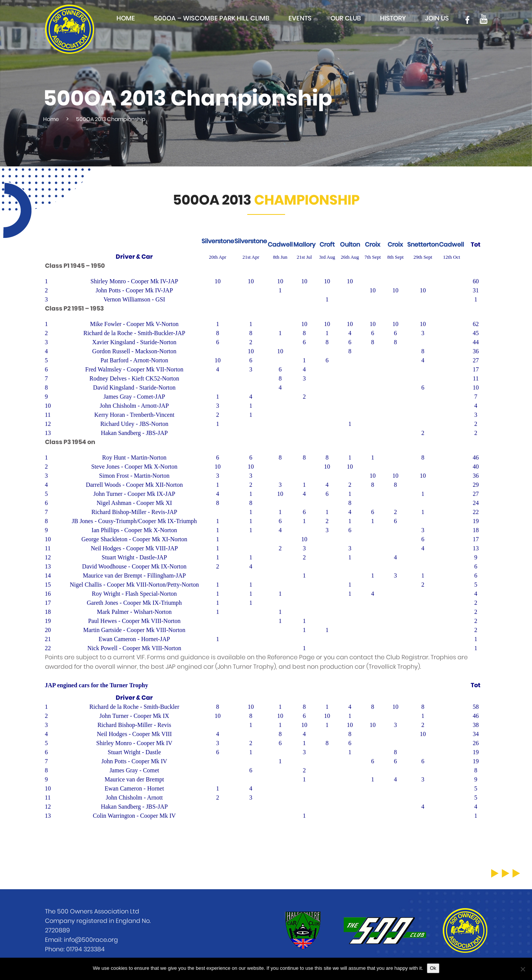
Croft (327, 245)
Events (300, 18)
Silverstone (218, 241)
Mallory (304, 245)
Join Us (437, 18)
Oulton (350, 245)
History (393, 18)
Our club (346, 18)
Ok (433, 968)
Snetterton (423, 245)
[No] (523, 969)
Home (126, 18)
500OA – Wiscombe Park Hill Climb (212, 18)
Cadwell (280, 245)
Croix (373, 245)
